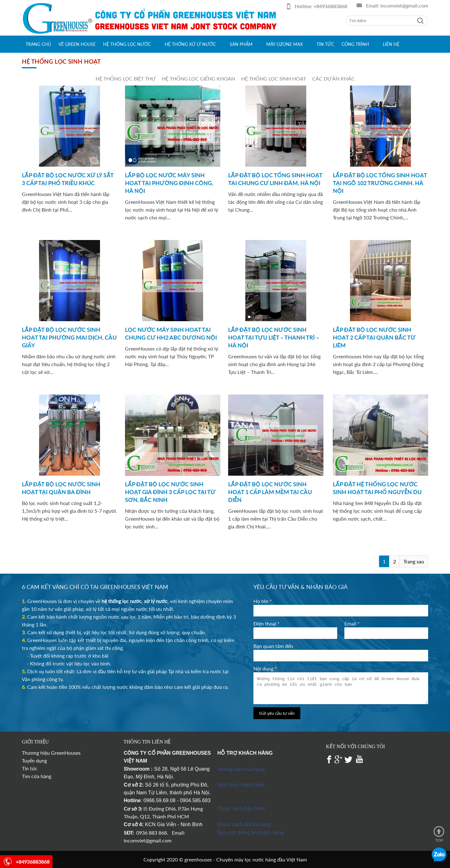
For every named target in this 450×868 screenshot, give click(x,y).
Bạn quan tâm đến (273, 646)
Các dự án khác (333, 78)
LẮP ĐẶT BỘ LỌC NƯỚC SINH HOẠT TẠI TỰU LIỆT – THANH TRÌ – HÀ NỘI (274, 337)
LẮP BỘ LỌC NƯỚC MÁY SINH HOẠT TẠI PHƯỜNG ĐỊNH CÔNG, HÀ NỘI (169, 183)
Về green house (77, 44)
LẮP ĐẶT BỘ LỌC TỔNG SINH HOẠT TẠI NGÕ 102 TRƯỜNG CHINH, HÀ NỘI (380, 183)
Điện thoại (267, 623)
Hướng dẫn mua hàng (241, 769)
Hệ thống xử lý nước (190, 44)
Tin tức (325, 44)
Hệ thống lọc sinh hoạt (274, 78)
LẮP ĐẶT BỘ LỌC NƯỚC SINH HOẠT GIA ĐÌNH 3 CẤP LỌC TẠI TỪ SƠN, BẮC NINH (170, 492)
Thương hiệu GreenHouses (51, 753)
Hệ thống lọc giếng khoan (198, 78)
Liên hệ (391, 44)
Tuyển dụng (34, 760)
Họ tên (263, 601)
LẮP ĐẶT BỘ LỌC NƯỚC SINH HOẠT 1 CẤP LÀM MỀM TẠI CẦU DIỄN (270, 492)
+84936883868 (330, 6)
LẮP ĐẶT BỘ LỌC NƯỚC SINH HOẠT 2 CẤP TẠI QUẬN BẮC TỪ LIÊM (374, 337)
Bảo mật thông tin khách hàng (251, 833)
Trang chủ (38, 44)
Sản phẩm (241, 44)
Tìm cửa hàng (37, 776)
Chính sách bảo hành (241, 809)
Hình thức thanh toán (241, 785)
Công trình (355, 44)
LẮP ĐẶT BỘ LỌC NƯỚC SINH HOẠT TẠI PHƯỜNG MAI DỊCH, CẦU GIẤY (69, 337)
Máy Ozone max (285, 44)
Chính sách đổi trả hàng (244, 824)
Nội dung (265, 668)
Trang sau (414, 561)
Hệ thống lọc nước (127, 44)
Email (352, 623)
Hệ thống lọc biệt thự (126, 78)
